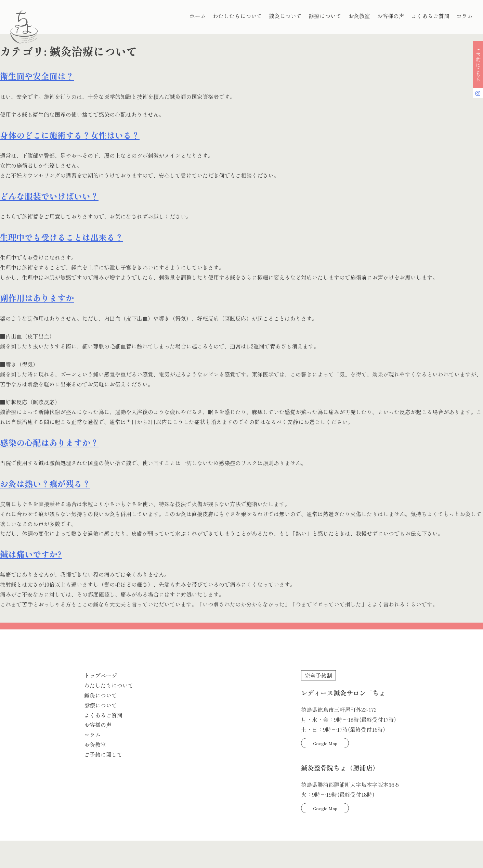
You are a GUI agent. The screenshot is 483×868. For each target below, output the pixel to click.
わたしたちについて (237, 16)
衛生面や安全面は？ (37, 76)
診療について (325, 16)
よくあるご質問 (430, 16)
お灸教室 (359, 16)
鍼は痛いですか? (31, 554)
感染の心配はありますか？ (49, 442)
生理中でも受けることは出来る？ (62, 237)
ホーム (198, 16)
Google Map (325, 743)
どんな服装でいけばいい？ (49, 196)
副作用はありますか (37, 298)
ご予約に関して (103, 754)
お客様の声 (391, 16)
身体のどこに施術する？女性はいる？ (70, 135)
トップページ (101, 675)
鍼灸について (285, 16)
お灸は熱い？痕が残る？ (45, 483)
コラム (465, 16)
